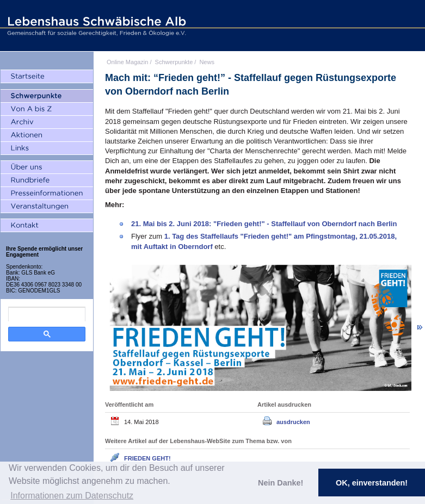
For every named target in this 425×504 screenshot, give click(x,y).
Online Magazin (127, 62)
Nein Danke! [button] (281, 483)
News (207, 62)
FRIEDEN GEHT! (147, 458)
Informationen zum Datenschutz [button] (72, 496)
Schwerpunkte (174, 62)
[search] (47, 314)
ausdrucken (293, 422)
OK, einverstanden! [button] (372, 483)
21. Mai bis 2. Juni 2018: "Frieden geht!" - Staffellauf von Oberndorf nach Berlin (264, 224)
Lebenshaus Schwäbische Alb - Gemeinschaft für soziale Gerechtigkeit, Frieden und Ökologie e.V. (95, 26)
